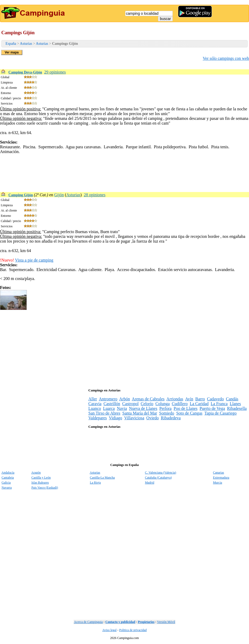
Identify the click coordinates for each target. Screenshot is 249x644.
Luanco (95, 408)
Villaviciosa (134, 418)
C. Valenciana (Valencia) (161, 473)
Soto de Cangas (189, 413)
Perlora (165, 408)
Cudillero (180, 404)
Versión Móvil (166, 622)
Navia (122, 408)
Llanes (235, 404)
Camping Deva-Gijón (25, 72)
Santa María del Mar (140, 413)
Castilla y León (41, 478)
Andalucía (8, 473)
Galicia (6, 483)
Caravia (95, 404)
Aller (93, 399)
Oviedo (153, 418)
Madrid (149, 483)
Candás (232, 399)
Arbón (125, 399)
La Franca (219, 404)
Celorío (147, 404)
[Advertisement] (96, 166)
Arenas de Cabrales (148, 399)
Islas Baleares (40, 483)
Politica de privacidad (133, 630)
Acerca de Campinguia (88, 622)
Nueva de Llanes (143, 408)
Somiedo (167, 413)
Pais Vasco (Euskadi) (45, 488)
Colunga (162, 404)
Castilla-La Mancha (102, 478)
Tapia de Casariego (220, 413)
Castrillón (112, 404)
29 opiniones (55, 72)
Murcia (218, 483)
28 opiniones (95, 195)
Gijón (59, 195)
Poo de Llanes (186, 408)
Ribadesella (237, 408)
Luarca (109, 408)
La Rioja (95, 483)
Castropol (130, 404)
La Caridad (199, 404)
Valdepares (98, 418)
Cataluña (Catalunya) (158, 478)
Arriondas (175, 399)
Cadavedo (215, 399)
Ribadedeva (171, 418)
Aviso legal (109, 630)
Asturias (26, 44)
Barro (200, 399)
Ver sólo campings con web (226, 58)
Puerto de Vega (212, 408)
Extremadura (221, 478)
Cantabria (8, 478)
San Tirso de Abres (104, 413)
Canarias (218, 473)
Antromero (108, 399)
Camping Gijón (21, 195)
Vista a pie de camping (34, 260)
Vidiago (116, 418)
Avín (189, 399)
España (11, 44)
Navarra (7, 488)
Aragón (36, 473)
